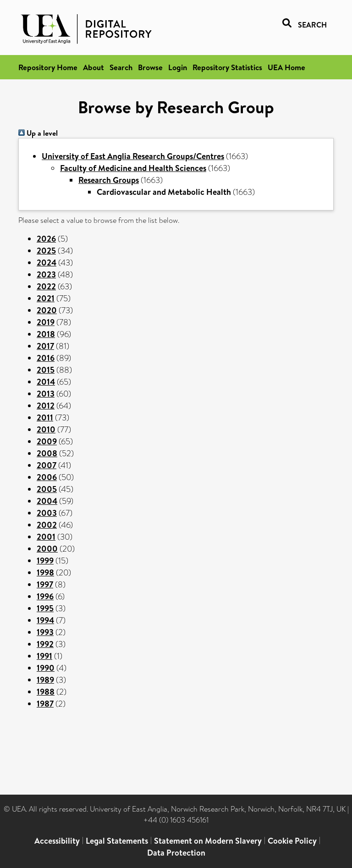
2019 (46, 322)
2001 (46, 537)
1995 (45, 608)
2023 (46, 274)
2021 (46, 298)
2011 (45, 417)
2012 (46, 406)
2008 (47, 453)
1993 (45, 632)
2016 (46, 358)
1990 (46, 668)
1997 (45, 584)
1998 (45, 572)
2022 (46, 286)
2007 (47, 465)
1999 (45, 561)
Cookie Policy (292, 841)
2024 (47, 263)
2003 (47, 513)
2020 (47, 310)
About (93, 67)
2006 (47, 477)
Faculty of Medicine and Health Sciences (133, 168)
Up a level (38, 133)
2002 (47, 525)
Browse (150, 67)
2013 (46, 394)
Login (178, 67)
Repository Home (48, 67)
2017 (45, 346)
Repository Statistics (227, 67)
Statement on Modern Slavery (208, 841)
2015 (46, 370)
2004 (47, 501)
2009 (47, 441)
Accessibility (57, 841)
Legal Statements (117, 841)
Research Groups (109, 180)
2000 (47, 549)
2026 (46, 239)
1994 (45, 620)
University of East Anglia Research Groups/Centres (133, 156)
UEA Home (286, 67)
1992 (45, 644)
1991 (44, 656)
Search (121, 67)
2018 (46, 334)
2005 (47, 489)
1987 (45, 704)
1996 (45, 596)
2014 (46, 382)
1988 (46, 692)
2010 (46, 429)
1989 (45, 680)
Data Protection (176, 853)
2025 (46, 251)
